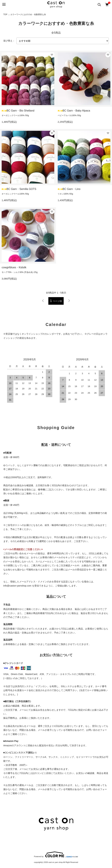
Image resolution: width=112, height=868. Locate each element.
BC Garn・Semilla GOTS (19, 189)
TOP (5, 14)
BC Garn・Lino (69, 189)
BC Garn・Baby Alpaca (74, 111)
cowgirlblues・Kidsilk (14, 267)
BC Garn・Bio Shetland (18, 111)
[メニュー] (4, 5)
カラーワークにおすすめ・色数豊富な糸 (28, 14)
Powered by (56, 854)
